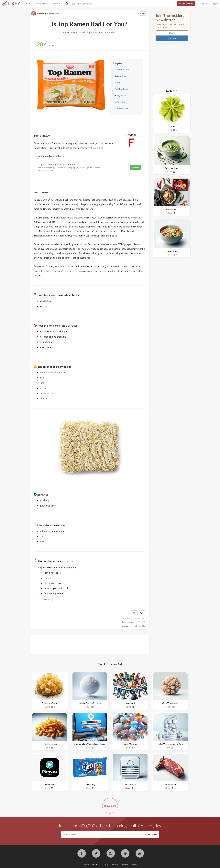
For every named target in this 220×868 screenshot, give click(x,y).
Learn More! (45, 599)
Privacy (125, 865)
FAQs (120, 82)
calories (44, 398)
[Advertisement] (85, 644)
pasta (42, 541)
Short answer (123, 69)
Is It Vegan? (43, 4)
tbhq (42, 383)
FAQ (106, 865)
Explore (57, 4)
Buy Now (135, 167)
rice (41, 536)
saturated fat (47, 393)
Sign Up (204, 4)
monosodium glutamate (52, 372)
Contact (115, 865)
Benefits (121, 102)
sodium (43, 388)
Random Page (186, 3)
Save (143, 13)
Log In (215, 4)
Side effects (122, 89)
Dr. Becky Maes (53, 14)
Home (86, 865)
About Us (29, 4)
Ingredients (122, 96)
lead (42, 378)
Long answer (123, 76)
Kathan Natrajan (138, 618)
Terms (134, 865)
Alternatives (123, 109)
